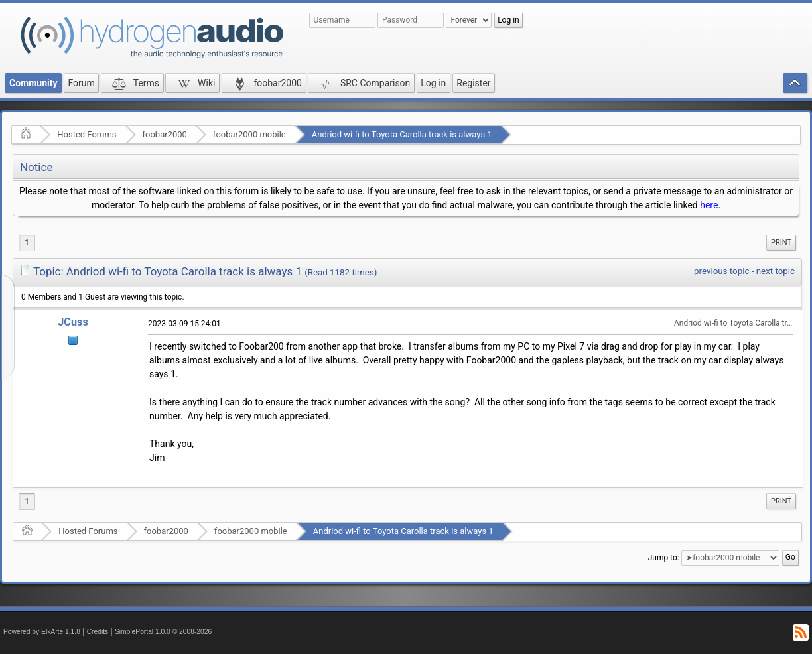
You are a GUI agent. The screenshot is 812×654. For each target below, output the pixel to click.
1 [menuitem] (27, 243)
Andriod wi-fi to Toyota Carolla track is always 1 (402, 134)
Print (781, 242)
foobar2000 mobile (249, 134)
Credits (98, 632)
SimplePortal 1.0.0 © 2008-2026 (163, 632)
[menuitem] (781, 243)
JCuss (73, 322)
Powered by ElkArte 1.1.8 (42, 632)
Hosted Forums (87, 134)
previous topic (721, 271)
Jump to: (664, 558)
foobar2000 (165, 134)
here (709, 205)
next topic (776, 271)
